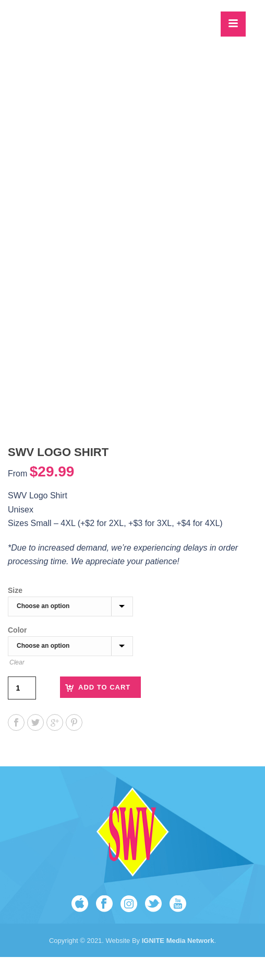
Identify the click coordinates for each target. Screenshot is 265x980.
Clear (17, 662)
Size (15, 590)
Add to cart (104, 687)
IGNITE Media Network (177, 941)
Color (17, 630)
